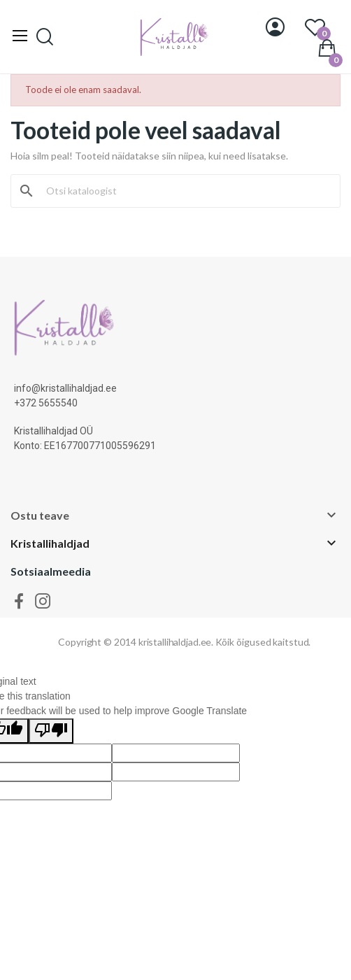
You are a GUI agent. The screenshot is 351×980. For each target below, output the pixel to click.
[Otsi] (184, 191)
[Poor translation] (51, 731)
